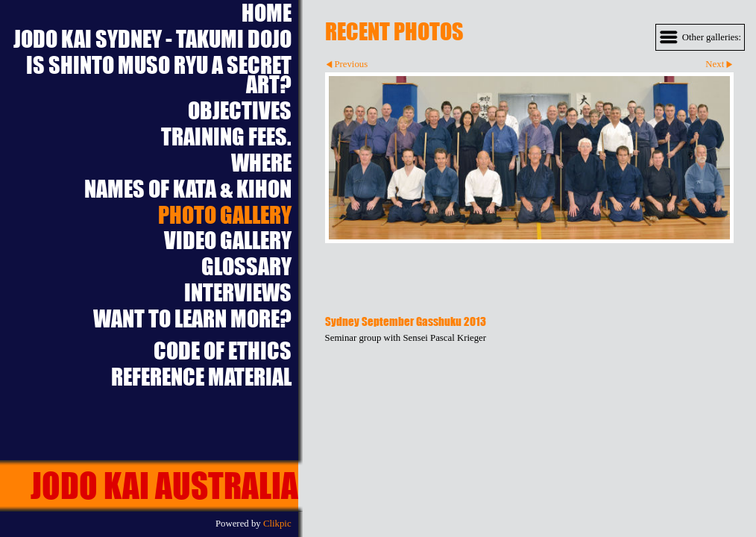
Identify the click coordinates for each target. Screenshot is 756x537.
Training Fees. (226, 137)
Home (267, 13)
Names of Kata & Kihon (188, 189)
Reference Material (201, 377)
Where (261, 163)
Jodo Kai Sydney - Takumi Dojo (152, 39)
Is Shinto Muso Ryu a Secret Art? (159, 75)
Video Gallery (228, 241)
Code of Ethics (223, 351)
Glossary (246, 267)
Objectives (240, 111)
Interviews (238, 293)
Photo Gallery (225, 215)
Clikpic (277, 524)
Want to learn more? (192, 319)
